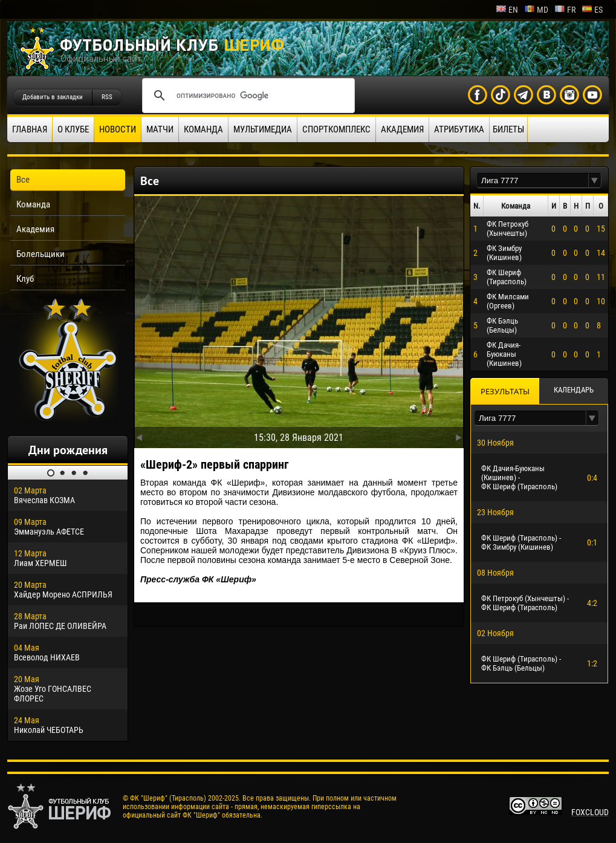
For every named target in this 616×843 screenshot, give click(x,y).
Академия (402, 129)
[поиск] (247, 96)
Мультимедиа (263, 129)
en (507, 10)
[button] (595, 181)
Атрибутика (459, 129)
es (592, 10)
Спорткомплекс (336, 129)
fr (565, 10)
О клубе (73, 129)
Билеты (508, 129)
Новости (118, 129)
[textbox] (533, 181)
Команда (203, 129)
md (536, 10)
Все (23, 180)
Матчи (160, 129)
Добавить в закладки (53, 97)
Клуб (25, 279)
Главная (30, 129)
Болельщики (41, 254)
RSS (107, 97)
